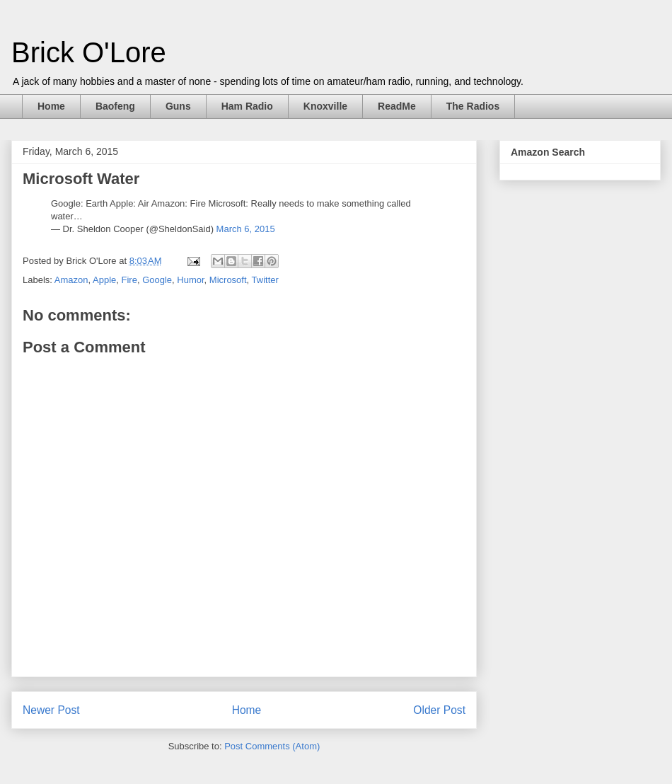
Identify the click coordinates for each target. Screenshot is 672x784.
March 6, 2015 (246, 229)
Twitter (265, 280)
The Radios (473, 106)
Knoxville (325, 106)
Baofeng (115, 106)
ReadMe (397, 106)
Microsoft (228, 280)
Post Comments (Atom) (272, 746)
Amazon (71, 280)
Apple (104, 280)
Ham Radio (247, 106)
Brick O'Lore (89, 52)
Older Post (439, 710)
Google (157, 280)
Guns (178, 106)
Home (51, 106)
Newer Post (51, 710)
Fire (129, 280)
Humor (190, 280)
